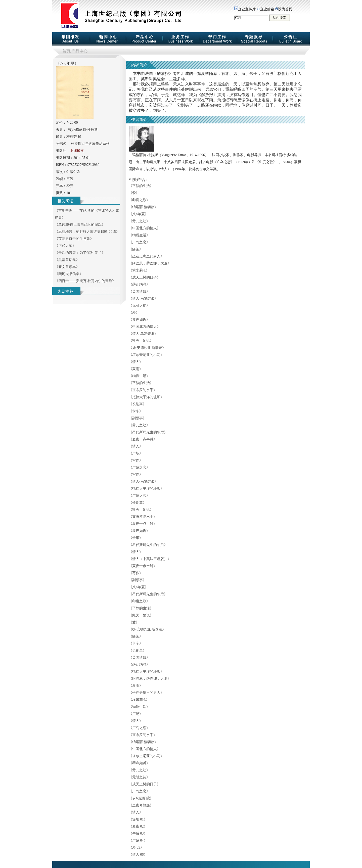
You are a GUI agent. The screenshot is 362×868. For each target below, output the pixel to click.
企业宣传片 (245, 9)
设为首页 (284, 9)
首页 (66, 51)
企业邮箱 (265, 9)
